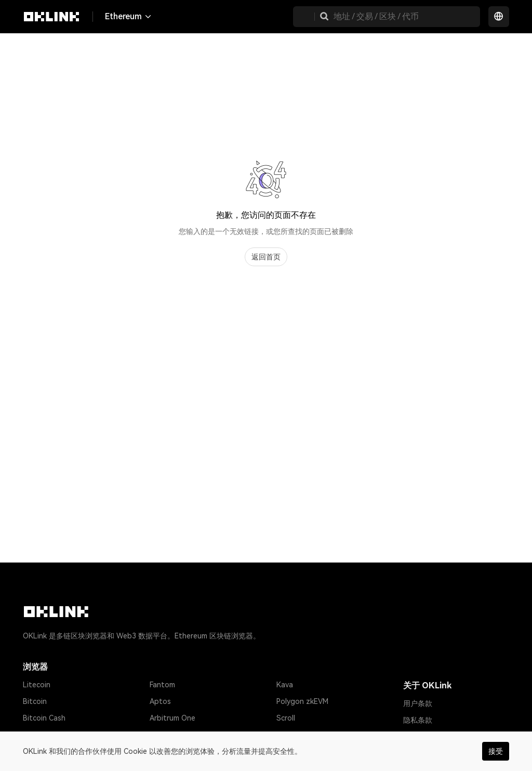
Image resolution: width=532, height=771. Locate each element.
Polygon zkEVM (302, 701)
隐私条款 (418, 720)
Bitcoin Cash (44, 718)
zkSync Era (168, 735)
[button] (324, 17)
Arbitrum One (172, 718)
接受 (496, 751)
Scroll (286, 718)
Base (285, 735)
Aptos (160, 701)
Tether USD (43, 735)
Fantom (162, 685)
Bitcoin (35, 701)
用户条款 (418, 703)
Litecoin (37, 685)
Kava (285, 685)
